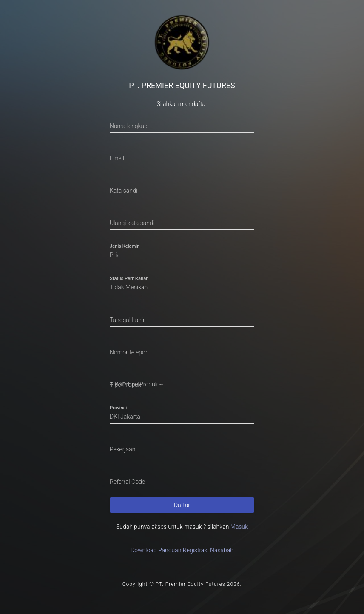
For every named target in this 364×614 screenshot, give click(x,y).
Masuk (239, 527)
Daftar (182, 505)
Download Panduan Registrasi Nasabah (182, 550)
